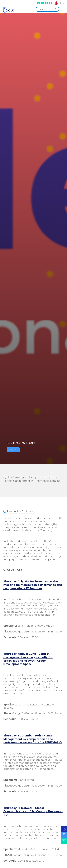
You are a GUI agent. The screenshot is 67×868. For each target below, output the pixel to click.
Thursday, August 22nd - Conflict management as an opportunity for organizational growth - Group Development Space (28, 659)
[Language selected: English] (59, 3)
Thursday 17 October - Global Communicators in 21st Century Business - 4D (33, 811)
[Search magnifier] (56, 9)
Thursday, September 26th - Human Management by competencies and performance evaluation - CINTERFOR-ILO (33, 739)
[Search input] (46, 9)
